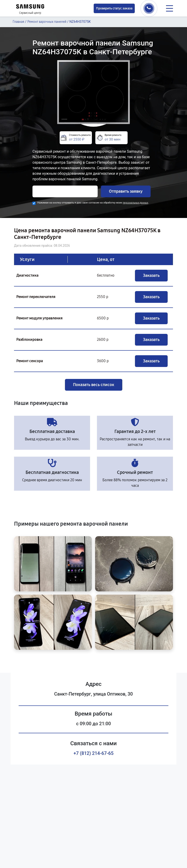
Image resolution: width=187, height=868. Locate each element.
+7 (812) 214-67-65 (93, 753)
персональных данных (135, 203)
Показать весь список (94, 385)
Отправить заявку (126, 191)
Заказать (151, 275)
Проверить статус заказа (114, 8)
